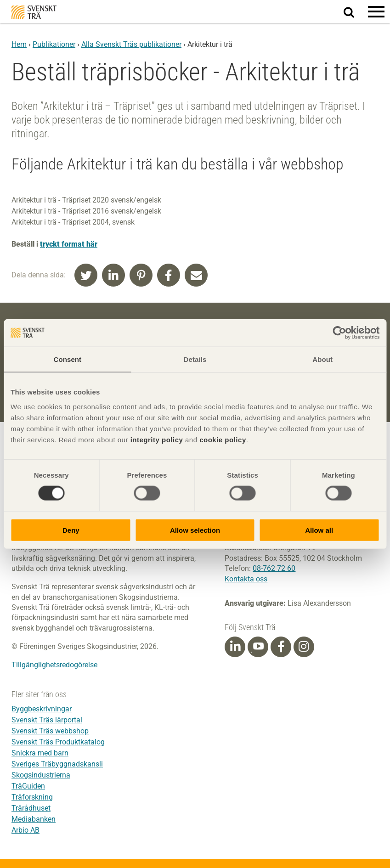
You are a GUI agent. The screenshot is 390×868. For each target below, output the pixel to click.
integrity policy (157, 439)
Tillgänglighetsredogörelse (54, 665)
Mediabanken (34, 819)
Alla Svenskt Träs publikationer (131, 44)
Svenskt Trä (34, 12)
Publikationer (54, 44)
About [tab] (322, 359)
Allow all (319, 530)
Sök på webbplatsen (354, 12)
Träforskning (32, 797)
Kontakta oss (246, 579)
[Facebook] (281, 647)
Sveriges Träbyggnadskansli (57, 764)
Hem (19, 44)
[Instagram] (304, 647)
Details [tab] (195, 359)
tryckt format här (69, 244)
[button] (376, 11)
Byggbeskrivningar (42, 709)
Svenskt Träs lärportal (47, 720)
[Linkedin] (235, 647)
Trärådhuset (31, 808)
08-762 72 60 (274, 568)
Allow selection (195, 530)
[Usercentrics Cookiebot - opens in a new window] (339, 333)
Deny (71, 530)
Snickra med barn (40, 753)
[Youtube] (258, 647)
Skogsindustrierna (41, 775)
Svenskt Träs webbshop (50, 731)
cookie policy (223, 439)
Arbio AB (25, 830)
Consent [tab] (67, 359)
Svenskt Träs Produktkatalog (58, 742)
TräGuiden (28, 786)
